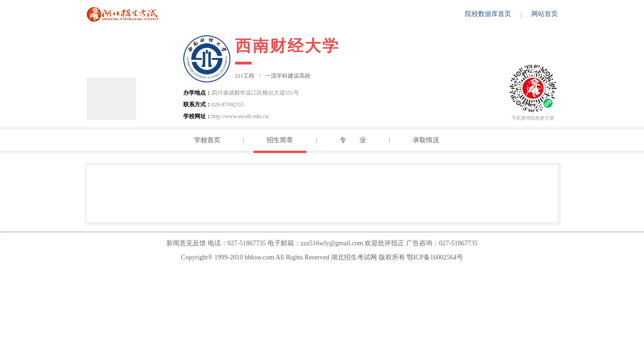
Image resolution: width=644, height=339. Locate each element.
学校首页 (207, 140)
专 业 (353, 140)
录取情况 (426, 140)
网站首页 (545, 14)
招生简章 (280, 140)
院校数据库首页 (488, 14)
